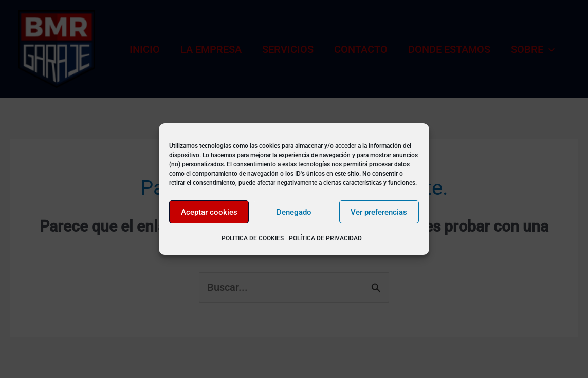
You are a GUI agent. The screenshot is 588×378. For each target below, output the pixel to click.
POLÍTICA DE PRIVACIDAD (325, 238)
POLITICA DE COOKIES (253, 238)
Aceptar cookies (209, 212)
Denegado (294, 212)
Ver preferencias (379, 212)
